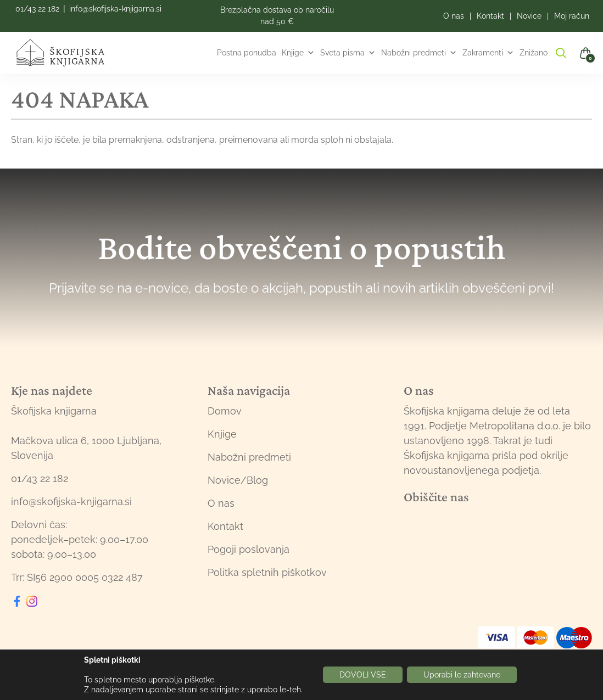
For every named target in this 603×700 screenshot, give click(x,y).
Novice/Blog (238, 480)
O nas (221, 503)
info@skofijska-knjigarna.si (115, 9)
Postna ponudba (247, 53)
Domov (225, 411)
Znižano (534, 53)
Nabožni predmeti (419, 53)
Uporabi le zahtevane (462, 675)
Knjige (298, 53)
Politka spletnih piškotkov (267, 572)
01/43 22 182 (37, 9)
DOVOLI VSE (363, 675)
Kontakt (225, 526)
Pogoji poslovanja (249, 549)
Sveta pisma (348, 53)
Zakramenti (488, 53)
